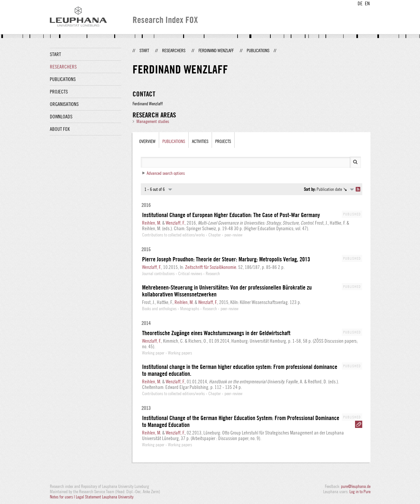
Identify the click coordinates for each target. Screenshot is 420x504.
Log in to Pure (360, 492)
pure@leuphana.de (356, 486)
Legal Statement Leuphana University (105, 497)
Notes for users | (63, 497)
